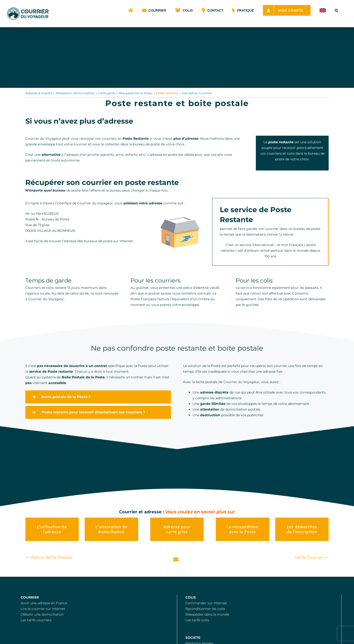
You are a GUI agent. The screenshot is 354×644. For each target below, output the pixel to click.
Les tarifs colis (197, 620)
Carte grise (106, 93)
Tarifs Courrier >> (312, 557)
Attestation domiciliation (75, 93)
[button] (336, 10)
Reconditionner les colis (205, 609)
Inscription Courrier (197, 93)
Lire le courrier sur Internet (43, 609)
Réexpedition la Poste (135, 93)
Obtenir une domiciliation (42, 614)
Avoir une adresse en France (44, 603)
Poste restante (167, 93)
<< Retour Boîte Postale (49, 557)
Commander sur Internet (206, 603)
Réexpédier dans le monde (207, 614)
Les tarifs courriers (36, 620)
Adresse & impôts (39, 93)
